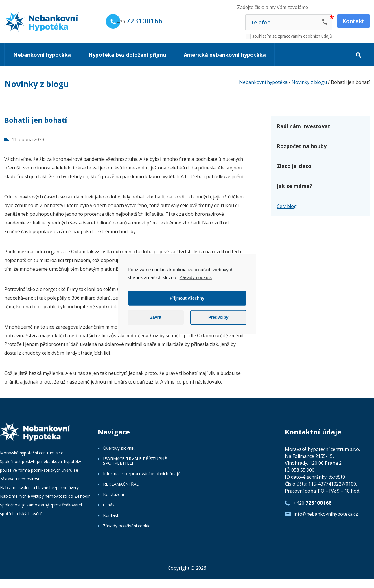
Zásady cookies (196, 277)
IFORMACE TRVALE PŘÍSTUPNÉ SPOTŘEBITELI (135, 461)
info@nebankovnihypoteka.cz (326, 514)
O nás (109, 505)
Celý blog (287, 206)
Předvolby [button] (218, 317)
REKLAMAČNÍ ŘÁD (121, 484)
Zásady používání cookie (127, 526)
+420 (139, 21)
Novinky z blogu (36, 84)
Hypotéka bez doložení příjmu (127, 55)
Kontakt (111, 515)
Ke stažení (113, 494)
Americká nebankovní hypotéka (225, 55)
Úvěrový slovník (119, 448)
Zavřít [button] (156, 317)
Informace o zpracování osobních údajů (142, 473)
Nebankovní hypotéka (42, 55)
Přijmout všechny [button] (187, 298)
